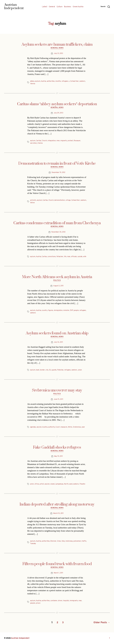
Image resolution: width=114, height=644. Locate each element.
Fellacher (60, 257)
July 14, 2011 (58, 342)
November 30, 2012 (58, 232)
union (80, 370)
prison (38, 603)
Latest (45, 7)
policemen (77, 541)
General (52, 7)
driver (60, 601)
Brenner (53, 541)
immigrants (74, 601)
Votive (32, 203)
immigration (58, 310)
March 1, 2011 (58, 573)
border (42, 370)
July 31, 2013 (58, 53)
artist (42, 484)
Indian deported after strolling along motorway (57, 504)
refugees (65, 81)
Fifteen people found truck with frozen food (57, 564)
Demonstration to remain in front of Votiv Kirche (57, 164)
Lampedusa (59, 484)
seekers (82, 81)
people (76, 310)
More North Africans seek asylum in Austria (57, 277)
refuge (68, 200)
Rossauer (77, 141)
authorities (51, 81)
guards (54, 370)
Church (44, 141)
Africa (37, 484)
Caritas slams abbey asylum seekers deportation (57, 104)
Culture (60, 7)
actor (32, 484)
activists (33, 200)
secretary (34, 143)
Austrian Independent (20, 638)
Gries (59, 541)
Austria (43, 81)
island (52, 484)
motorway (69, 541)
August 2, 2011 (58, 286)
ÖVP (71, 310)
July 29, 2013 (58, 113)
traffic (84, 541)
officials (74, 257)
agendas (33, 427)
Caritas (38, 141)
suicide (80, 257)
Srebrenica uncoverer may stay (57, 390)
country (44, 310)
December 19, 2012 (58, 172)
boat (38, 370)
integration (52, 141)
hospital (66, 601)
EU (50, 370)
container (54, 601)
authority (52, 427)
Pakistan (60, 370)
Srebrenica (77, 427)
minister (66, 310)
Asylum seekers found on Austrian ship (57, 333)
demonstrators (60, 200)
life (65, 257)
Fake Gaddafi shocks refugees (57, 447)
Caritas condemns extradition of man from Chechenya (57, 223)
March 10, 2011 (58, 513)
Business (68, 7)
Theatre (82, 484)
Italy (63, 541)
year (83, 427)
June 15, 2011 (58, 399)
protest (70, 141)
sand (71, 484)
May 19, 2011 (58, 456)
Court (58, 427)
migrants (64, 141)
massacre (64, 427)
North (66, 484)
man (69, 257)
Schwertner (74, 81)
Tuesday (33, 544)
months (58, 81)
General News (57, 48)
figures (50, 310)
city (47, 370)
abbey (32, 81)
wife (85, 257)
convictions (52, 257)
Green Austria (78, 7)
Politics (57, 280)
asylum (38, 81)
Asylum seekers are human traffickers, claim (57, 45)
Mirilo (70, 427)
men (58, 141)
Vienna (33, 84)
